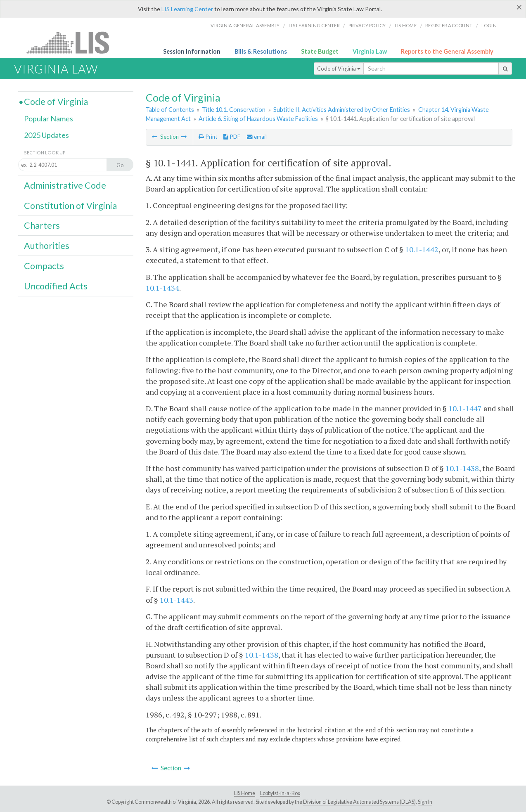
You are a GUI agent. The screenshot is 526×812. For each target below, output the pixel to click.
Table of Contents (170, 110)
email (257, 137)
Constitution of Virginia (70, 206)
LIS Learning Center (187, 9)
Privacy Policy (367, 25)
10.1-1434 (162, 288)
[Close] (519, 7)
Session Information (192, 51)
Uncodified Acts (56, 286)
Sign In (425, 802)
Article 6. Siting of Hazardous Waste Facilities (258, 119)
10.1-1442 (422, 249)
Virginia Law (370, 51)
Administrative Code (65, 185)
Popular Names (49, 118)
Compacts (44, 266)
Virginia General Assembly (245, 25)
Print (208, 137)
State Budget (320, 51)
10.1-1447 (465, 408)
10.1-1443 (177, 600)
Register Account (449, 25)
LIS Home (245, 793)
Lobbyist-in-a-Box (280, 793)
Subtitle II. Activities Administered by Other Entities (342, 110)
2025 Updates (46, 135)
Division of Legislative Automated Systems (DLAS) (359, 802)
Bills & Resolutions (261, 51)
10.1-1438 (462, 468)
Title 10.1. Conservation (234, 110)
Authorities (47, 246)
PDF (232, 137)
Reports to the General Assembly (447, 51)
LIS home (406, 25)
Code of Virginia (339, 69)
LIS (72, 42)
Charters (42, 225)
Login (489, 25)
